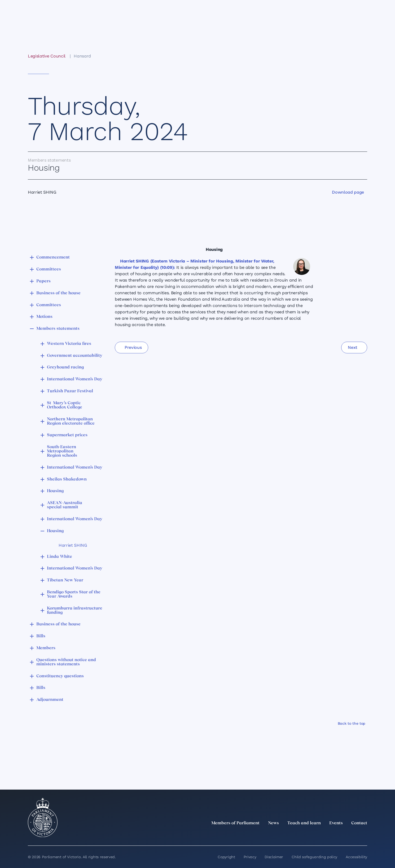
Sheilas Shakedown (67, 479)
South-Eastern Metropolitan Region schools (62, 451)
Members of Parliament (235, 823)
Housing (55, 491)
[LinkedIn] (317, 835)
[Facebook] (341, 835)
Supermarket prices (67, 435)
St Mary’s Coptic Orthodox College (65, 405)
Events (336, 823)
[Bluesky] (364, 835)
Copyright (226, 857)
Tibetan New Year (65, 580)
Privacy (250, 857)
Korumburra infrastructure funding (75, 611)
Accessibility (356, 857)
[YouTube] (352, 835)
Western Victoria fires (69, 344)
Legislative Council (47, 56)
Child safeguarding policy (314, 857)
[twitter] (306, 835)
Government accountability (75, 356)
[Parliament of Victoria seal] (43, 818)
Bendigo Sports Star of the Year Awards (74, 594)
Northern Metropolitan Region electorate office (71, 421)
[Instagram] (329, 835)
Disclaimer (274, 857)
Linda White (60, 557)
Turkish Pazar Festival (70, 391)
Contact (359, 823)
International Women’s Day (75, 379)
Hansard (82, 56)
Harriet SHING (73, 545)
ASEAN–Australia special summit (65, 505)
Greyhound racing (65, 367)
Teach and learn (304, 823)
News (273, 823)
